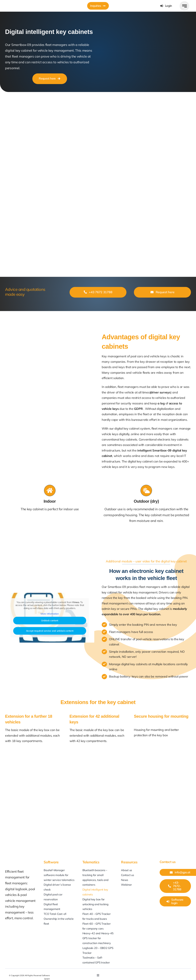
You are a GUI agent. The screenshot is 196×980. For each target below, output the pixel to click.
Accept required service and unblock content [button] (50, 631)
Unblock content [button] (50, 620)
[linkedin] (148, 973)
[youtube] (154, 973)
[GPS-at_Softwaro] (22, 3)
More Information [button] (50, 614)
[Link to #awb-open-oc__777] (184, 6)
